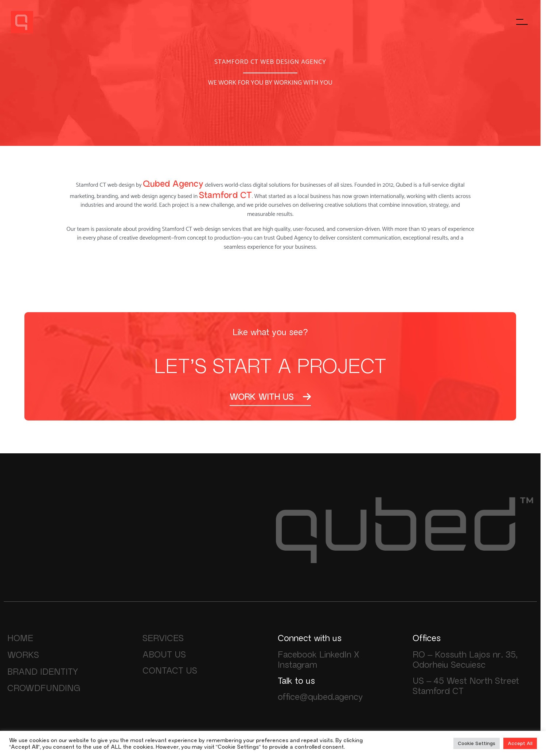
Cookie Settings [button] (477, 743)
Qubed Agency (173, 184)
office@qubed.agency (321, 697)
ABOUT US (164, 654)
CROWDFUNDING (44, 688)
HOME (20, 638)
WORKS (23, 655)
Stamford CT (225, 195)
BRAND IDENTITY (43, 671)
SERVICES (163, 638)
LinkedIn (335, 654)
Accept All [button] (520, 743)
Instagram (297, 664)
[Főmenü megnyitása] (522, 22)
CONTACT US (170, 670)
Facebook (297, 654)
